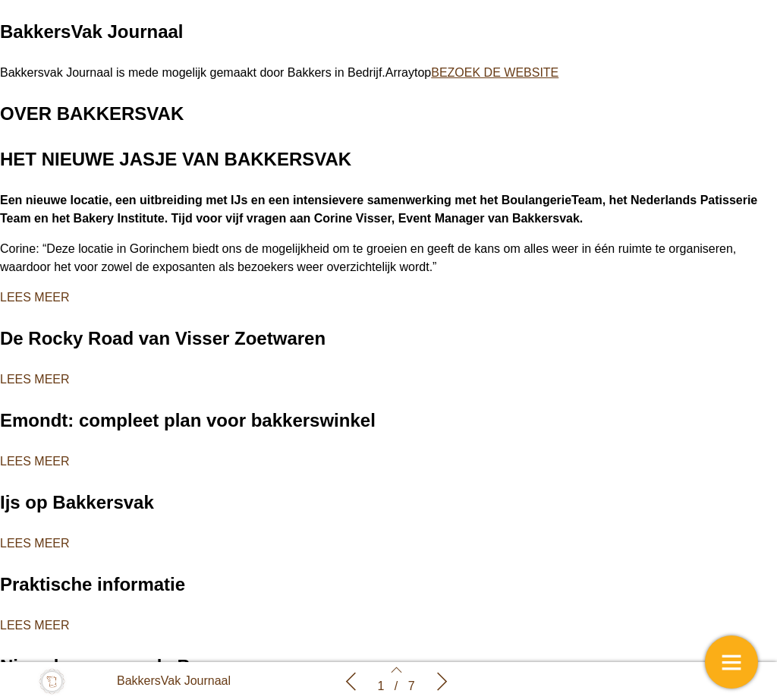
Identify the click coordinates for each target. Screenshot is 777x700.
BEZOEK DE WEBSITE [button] (495, 73)
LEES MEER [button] (35, 297)
